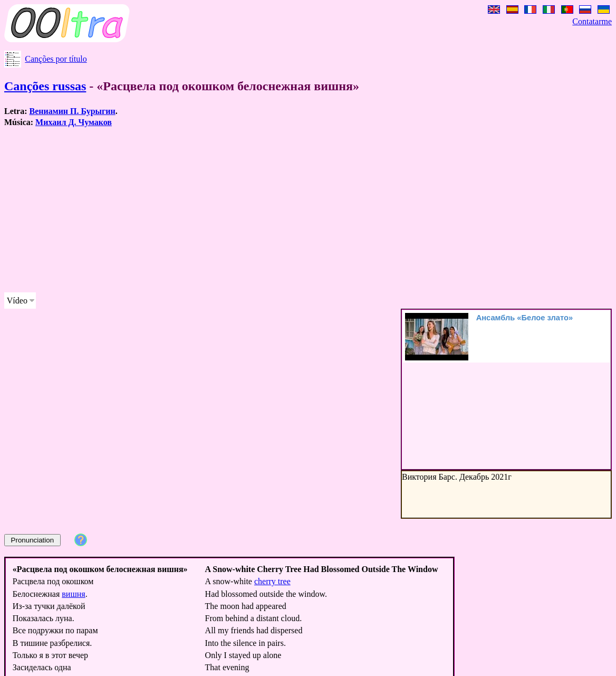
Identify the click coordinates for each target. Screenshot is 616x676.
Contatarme (592, 21)
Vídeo (17, 301)
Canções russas (45, 86)
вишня (73, 594)
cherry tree (272, 581)
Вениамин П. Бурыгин (73, 111)
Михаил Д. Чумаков (74, 122)
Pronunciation (33, 540)
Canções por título (56, 59)
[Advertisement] (263, 210)
